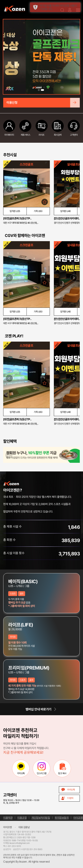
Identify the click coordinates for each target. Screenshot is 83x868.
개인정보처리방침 (41, 818)
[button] (40, 90)
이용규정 (22, 818)
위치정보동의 (62, 818)
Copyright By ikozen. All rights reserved (26, 862)
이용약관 (8, 818)
